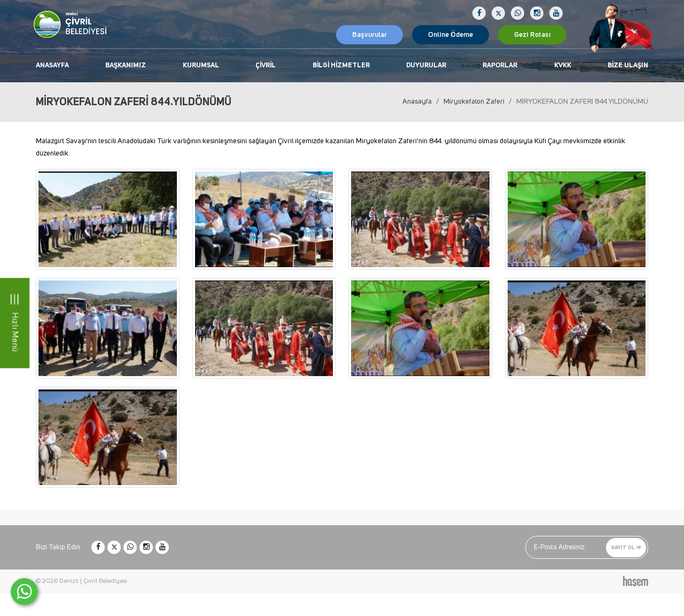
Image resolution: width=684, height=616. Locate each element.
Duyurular (426, 65)
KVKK (563, 65)
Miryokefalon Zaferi (474, 102)
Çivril (266, 65)
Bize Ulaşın (628, 65)
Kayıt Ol (626, 547)
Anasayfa (52, 65)
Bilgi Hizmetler (341, 65)
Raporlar (500, 65)
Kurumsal (201, 65)
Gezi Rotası (532, 35)
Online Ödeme (450, 35)
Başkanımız (126, 65)
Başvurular (370, 35)
